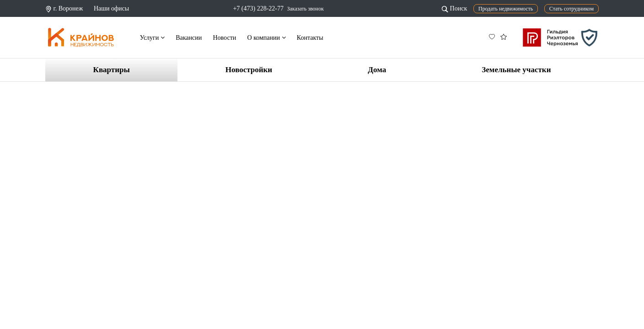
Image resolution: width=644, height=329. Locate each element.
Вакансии (189, 38)
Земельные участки (516, 70)
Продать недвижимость (506, 9)
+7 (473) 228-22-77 (258, 8)
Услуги (152, 38)
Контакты (310, 38)
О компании (267, 38)
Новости (224, 38)
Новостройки (249, 70)
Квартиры (112, 70)
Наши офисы (111, 8)
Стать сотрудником (572, 9)
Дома (377, 70)
